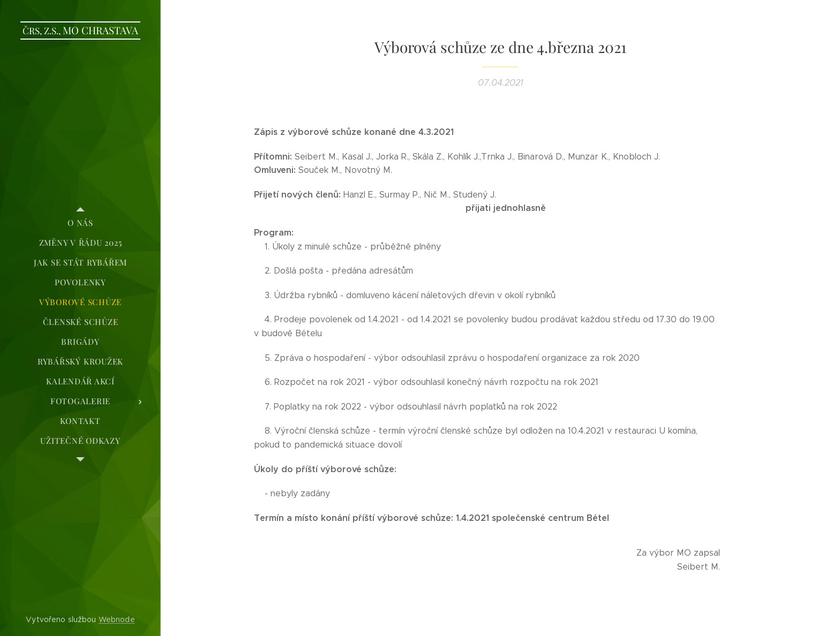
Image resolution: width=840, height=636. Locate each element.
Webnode (117, 619)
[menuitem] (80, 223)
